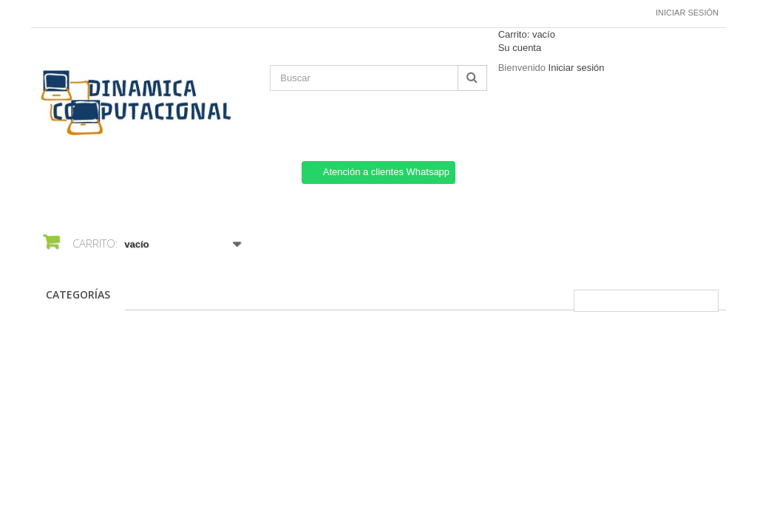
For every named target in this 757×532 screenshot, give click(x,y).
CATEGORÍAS (78, 294)
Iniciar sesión (687, 13)
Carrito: (527, 34)
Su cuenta (520, 48)
